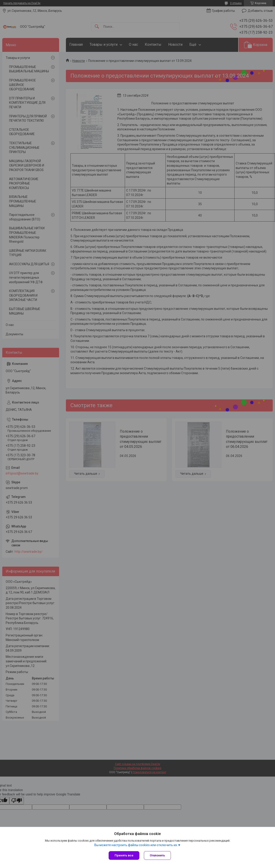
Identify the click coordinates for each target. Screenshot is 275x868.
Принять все (124, 855)
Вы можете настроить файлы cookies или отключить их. (136, 845)
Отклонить (157, 855)
